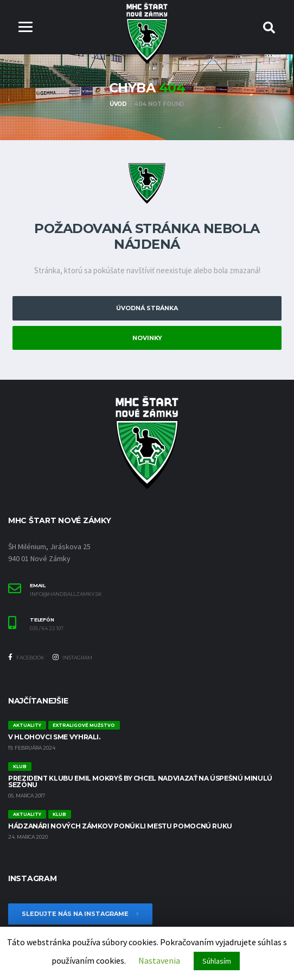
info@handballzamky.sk (66, 594)
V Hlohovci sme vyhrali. (54, 737)
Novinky (147, 338)
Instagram (72, 658)
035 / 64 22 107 (47, 629)
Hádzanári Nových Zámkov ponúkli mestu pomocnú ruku (120, 826)
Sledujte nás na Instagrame (80, 914)
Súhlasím (217, 961)
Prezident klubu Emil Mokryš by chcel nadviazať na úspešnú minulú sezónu (140, 781)
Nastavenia (159, 960)
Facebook (26, 658)
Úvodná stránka (147, 309)
